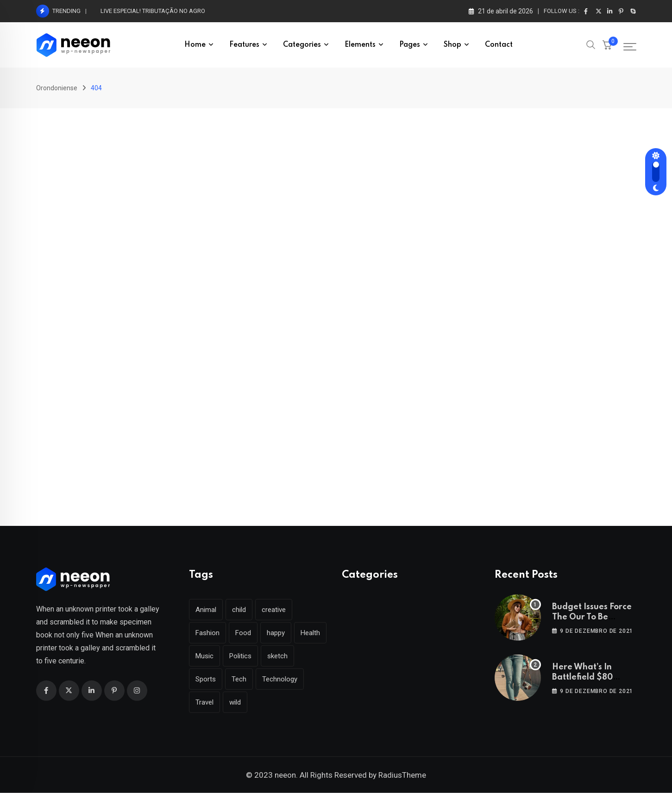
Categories (302, 45)
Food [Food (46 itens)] (243, 633)
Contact (499, 45)
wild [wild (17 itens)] (235, 702)
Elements (360, 45)
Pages (410, 45)
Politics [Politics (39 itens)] (240, 656)
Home (195, 45)
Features (244, 45)
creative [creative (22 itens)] (274, 610)
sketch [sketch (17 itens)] (277, 656)
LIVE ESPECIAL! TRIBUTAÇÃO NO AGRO (153, 11)
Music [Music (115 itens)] (204, 656)
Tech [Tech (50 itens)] (239, 679)
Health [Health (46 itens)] (310, 633)
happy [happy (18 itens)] (276, 633)
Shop (452, 45)
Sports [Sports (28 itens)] (206, 679)
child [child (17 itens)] (239, 610)
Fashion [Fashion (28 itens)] (207, 633)
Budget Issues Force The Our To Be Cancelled (592, 617)
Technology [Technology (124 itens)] (280, 679)
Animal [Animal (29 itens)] (206, 610)
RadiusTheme (402, 775)
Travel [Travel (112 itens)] (204, 702)
